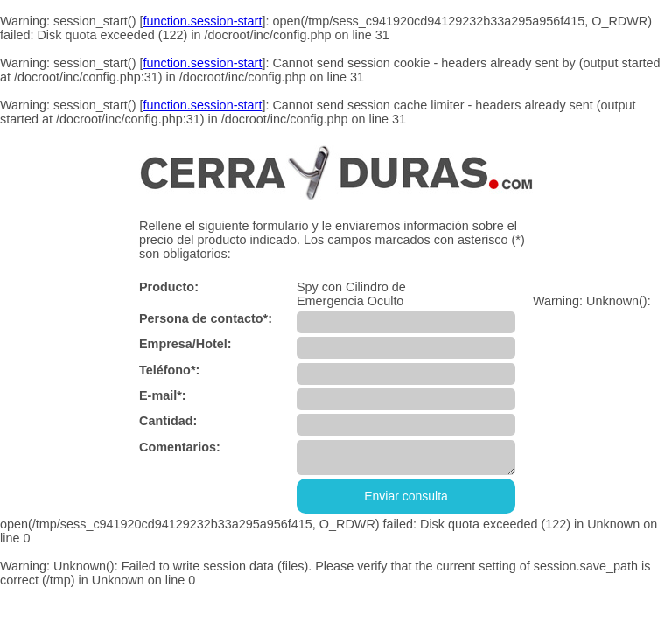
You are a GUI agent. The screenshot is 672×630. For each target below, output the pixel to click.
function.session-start (202, 21)
